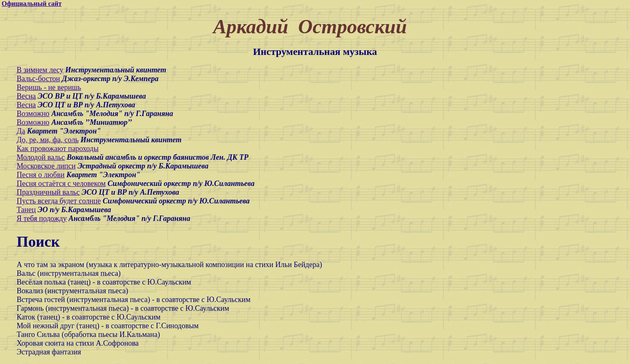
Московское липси (46, 166)
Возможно (33, 114)
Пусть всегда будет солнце (59, 201)
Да (21, 131)
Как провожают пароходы (58, 149)
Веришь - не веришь (49, 87)
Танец (26, 210)
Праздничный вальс (48, 192)
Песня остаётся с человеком (61, 183)
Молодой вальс (41, 157)
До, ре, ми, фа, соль (48, 140)
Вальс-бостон (38, 79)
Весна (26, 96)
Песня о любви (41, 175)
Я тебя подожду (42, 218)
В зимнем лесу (40, 70)
